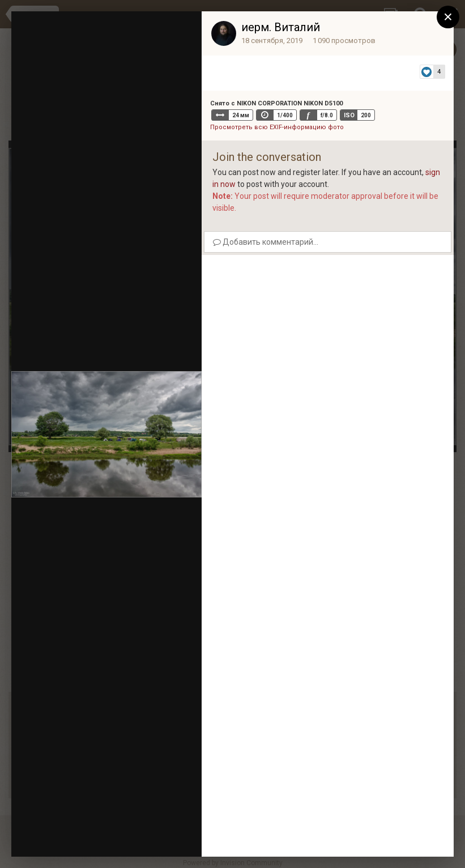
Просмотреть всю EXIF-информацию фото (277, 127)
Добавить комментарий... (266, 242)
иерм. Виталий (281, 27)
